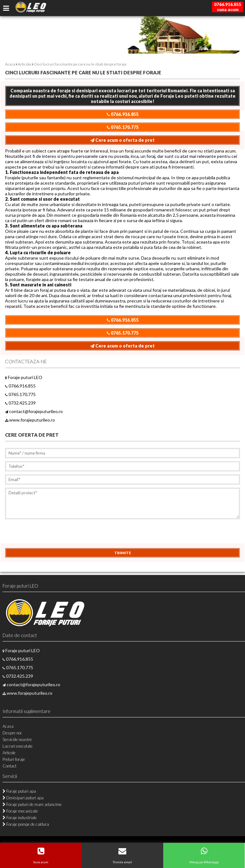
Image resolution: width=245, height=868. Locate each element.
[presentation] (53, 536)
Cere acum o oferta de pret (122, 140)
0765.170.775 (123, 127)
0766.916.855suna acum (228, 7)
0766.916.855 (123, 114)
